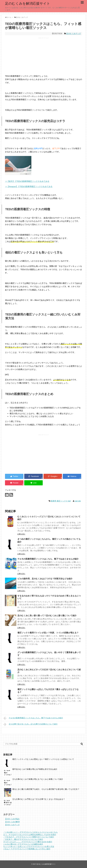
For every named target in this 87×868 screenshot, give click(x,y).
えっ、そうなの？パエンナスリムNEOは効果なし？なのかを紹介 (30, 835)
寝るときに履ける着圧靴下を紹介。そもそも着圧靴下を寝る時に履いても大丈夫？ (46, 789)
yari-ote (78, 501)
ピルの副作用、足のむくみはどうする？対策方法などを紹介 (45, 579)
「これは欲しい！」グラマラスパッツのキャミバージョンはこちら (30, 832)
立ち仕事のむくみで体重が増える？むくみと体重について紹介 (38, 779)
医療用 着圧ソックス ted (61, 501)
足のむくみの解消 (12, 822)
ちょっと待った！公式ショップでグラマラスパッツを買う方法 (29, 846)
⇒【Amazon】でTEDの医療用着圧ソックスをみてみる (29, 187)
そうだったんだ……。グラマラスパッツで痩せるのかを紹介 (28, 842)
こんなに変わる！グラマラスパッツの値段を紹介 (23, 844)
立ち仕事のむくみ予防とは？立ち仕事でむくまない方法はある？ (39, 799)
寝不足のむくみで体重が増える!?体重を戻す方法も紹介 (35, 769)
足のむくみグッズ (74, 34)
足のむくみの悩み (12, 819)
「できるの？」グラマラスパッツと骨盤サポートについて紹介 (29, 837)
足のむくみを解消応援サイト (28, 3)
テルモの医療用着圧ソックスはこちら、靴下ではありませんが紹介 (48, 559)
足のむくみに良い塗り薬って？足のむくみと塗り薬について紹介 (47, 616)
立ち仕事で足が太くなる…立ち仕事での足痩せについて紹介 (31, 724)
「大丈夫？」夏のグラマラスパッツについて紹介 (23, 839)
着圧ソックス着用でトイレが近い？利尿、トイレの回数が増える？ (48, 633)
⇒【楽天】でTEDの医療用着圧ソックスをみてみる (27, 181)
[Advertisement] (43, 57)
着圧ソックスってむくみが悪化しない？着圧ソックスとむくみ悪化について (43, 759)
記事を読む (21, 534)
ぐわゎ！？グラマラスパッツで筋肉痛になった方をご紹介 (27, 849)
